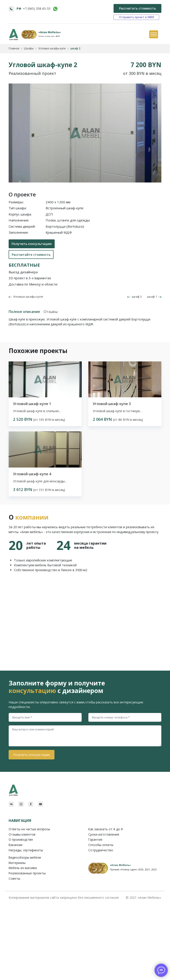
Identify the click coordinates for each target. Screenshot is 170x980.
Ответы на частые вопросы (29, 829)
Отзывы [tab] (51, 312)
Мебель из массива (23, 868)
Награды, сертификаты (26, 850)
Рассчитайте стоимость (31, 255)
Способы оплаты (101, 845)
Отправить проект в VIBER (136, 17)
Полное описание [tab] (24, 312)
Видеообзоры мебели (25, 857)
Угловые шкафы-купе (27, 297)
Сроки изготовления (104, 834)
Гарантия (95, 839)
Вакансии (15, 845)
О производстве (21, 839)
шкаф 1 (154, 297)
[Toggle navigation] (153, 35)
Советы (14, 878)
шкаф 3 (134, 297)
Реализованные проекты (27, 873)
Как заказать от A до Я (105, 829)
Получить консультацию (32, 244)
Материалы (17, 863)
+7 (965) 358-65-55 (37, 9)
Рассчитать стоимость (137, 8)
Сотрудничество (101, 850)
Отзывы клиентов (22, 834)
